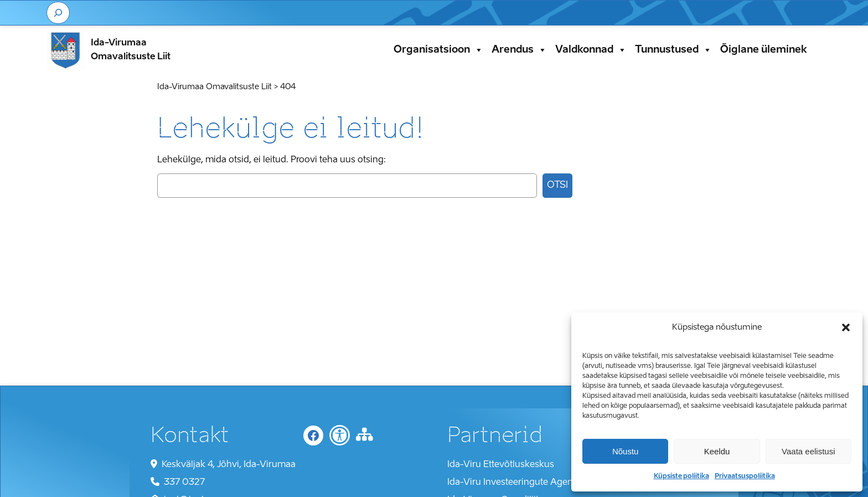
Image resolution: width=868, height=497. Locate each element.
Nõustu (626, 451)
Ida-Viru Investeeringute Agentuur (519, 483)
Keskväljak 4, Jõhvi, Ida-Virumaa (229, 465)
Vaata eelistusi (808, 451)
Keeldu (717, 451)
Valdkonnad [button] (591, 50)
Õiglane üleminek (764, 50)
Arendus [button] (519, 50)
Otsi (557, 185)
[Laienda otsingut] (58, 13)
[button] (846, 327)
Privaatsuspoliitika (745, 476)
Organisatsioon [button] (438, 50)
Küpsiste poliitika (681, 476)
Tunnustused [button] (673, 50)
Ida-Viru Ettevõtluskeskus (501, 465)
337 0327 (184, 483)
